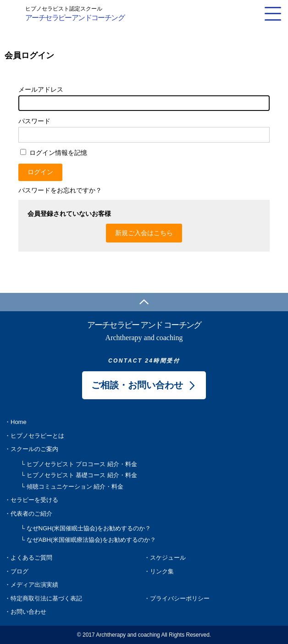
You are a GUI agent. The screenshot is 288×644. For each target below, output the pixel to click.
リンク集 (162, 571)
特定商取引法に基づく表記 (46, 598)
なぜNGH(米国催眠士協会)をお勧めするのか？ (89, 528)
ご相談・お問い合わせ (137, 385)
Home (19, 422)
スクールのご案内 (34, 449)
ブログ (19, 571)
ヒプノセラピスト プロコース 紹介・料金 (82, 464)
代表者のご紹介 (31, 514)
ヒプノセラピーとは (37, 436)
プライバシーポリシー (180, 598)
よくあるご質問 (31, 558)
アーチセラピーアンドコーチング (75, 13)
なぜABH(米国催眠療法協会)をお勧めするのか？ (91, 540)
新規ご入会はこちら (144, 233)
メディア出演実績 (34, 585)
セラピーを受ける (34, 500)
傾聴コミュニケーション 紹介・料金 (75, 487)
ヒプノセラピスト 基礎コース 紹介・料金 (82, 475)
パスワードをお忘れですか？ (60, 190)
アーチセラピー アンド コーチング (144, 331)
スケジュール (168, 558)
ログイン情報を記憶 (54, 153)
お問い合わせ (28, 612)
